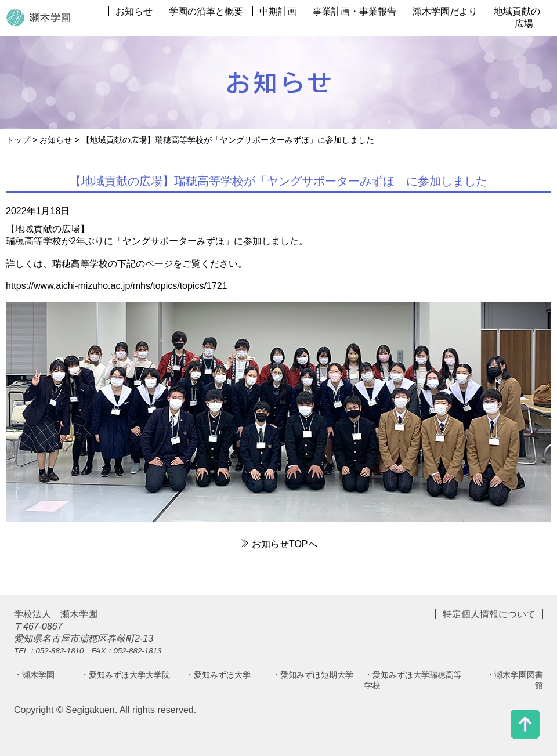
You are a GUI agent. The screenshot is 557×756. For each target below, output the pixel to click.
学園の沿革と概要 (206, 11)
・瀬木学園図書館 (515, 680)
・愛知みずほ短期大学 (313, 675)
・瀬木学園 (34, 675)
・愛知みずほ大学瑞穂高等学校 (413, 680)
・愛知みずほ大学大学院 (125, 675)
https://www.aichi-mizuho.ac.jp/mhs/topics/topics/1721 (117, 286)
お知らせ (134, 11)
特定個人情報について (489, 614)
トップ (18, 140)
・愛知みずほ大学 (218, 675)
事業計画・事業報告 (355, 11)
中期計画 (278, 11)
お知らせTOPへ (278, 544)
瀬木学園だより (445, 11)
